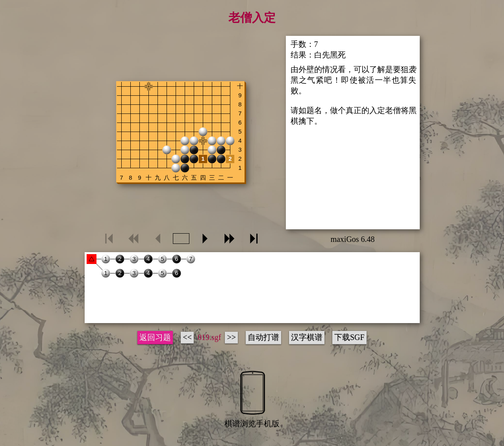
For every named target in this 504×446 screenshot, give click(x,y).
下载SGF (349, 337)
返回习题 (155, 337)
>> (231, 337)
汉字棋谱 (307, 337)
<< (187, 337)
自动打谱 (263, 337)
